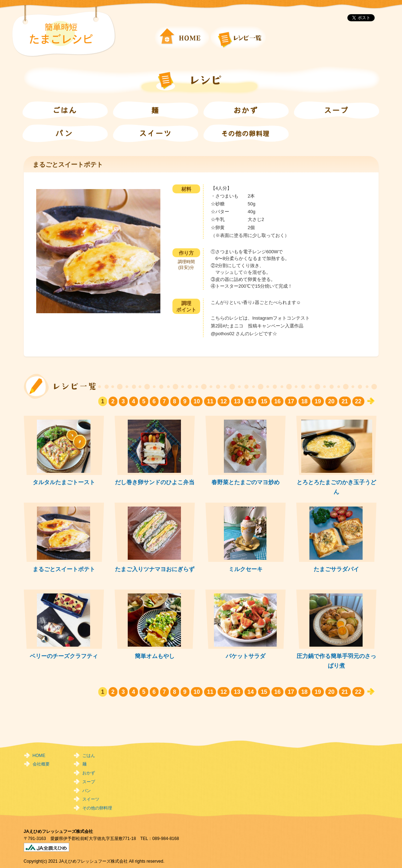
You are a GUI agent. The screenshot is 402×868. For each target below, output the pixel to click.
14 (250, 401)
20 (331, 401)
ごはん (89, 756)
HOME (39, 756)
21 (345, 401)
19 (318, 401)
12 (224, 401)
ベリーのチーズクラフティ (64, 656)
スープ (89, 782)
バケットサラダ (246, 656)
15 (264, 401)
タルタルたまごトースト (64, 482)
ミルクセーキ (246, 569)
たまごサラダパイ (336, 569)
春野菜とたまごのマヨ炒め (246, 482)
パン (87, 791)
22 (358, 401)
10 (197, 401)
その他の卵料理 (97, 808)
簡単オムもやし (155, 656)
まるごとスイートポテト (64, 569)
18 (304, 401)
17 (291, 401)
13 (237, 401)
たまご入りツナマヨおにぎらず (155, 569)
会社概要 (41, 764)
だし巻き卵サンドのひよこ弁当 (155, 482)
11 (210, 401)
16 (277, 401)
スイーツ (91, 799)
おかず (89, 773)
